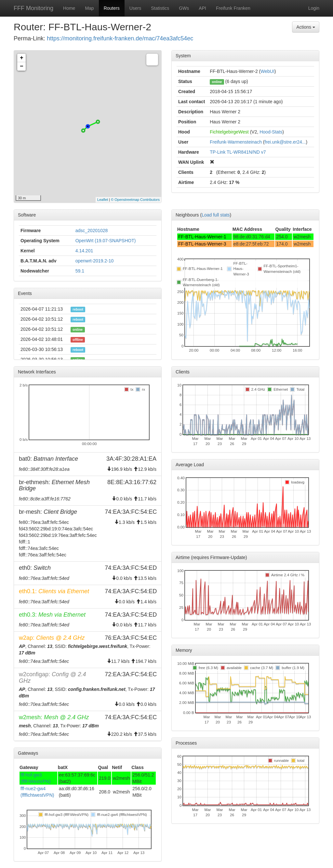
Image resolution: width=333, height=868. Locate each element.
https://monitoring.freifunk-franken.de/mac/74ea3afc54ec (120, 38)
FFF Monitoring (33, 8)
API (202, 8)
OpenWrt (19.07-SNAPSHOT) (106, 241)
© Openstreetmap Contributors (135, 200)
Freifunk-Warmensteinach (236, 142)
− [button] (22, 66)
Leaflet (103, 200)
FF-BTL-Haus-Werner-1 (202, 237)
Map (89, 8)
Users (135, 8)
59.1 (80, 271)
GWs (184, 8)
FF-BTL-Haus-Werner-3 (202, 244)
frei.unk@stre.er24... (285, 142)
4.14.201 (84, 251)
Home (69, 8)
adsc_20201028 (92, 231)
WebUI (267, 71)
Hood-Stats (271, 132)
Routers (112, 8)
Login (314, 8)
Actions (306, 27)
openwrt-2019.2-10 (95, 261)
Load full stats (216, 215)
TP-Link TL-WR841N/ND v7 (238, 152)
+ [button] (22, 58)
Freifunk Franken (233, 8)
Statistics (160, 8)
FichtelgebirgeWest (229, 132)
